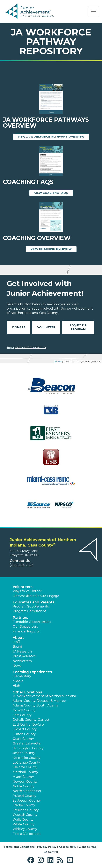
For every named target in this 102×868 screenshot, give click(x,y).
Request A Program (78, 327)
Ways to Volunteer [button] (27, 591)
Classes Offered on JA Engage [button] (36, 596)
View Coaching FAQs (54, 193)
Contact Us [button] (20, 561)
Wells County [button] (23, 820)
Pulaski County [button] (24, 796)
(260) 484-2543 (22, 565)
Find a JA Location (27, 834)
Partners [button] (20, 618)
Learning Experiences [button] (32, 672)
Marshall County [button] (25, 772)
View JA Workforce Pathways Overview (54, 136)
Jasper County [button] (24, 753)
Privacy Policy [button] (47, 847)
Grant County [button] (23, 739)
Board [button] (17, 647)
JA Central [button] (51, 852)
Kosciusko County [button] (26, 758)
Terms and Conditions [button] (19, 847)
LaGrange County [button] (26, 762)
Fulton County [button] (24, 734)
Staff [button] (16, 642)
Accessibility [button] (67, 847)
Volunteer (46, 327)
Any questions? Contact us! (27, 347)
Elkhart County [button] (25, 729)
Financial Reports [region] (26, 631)
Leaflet (58, 362)
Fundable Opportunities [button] (32, 622)
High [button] (16, 686)
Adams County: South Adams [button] (35, 705)
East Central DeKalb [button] (28, 725)
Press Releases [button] (24, 656)
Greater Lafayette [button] (27, 743)
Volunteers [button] (23, 587)
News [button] (17, 666)
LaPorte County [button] (25, 767)
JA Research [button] (22, 651)
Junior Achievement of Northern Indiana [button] (44, 696)
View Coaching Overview (54, 249)
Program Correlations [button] (29, 611)
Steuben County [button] (26, 810)
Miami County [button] (23, 777)
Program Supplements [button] (31, 606)
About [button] (18, 638)
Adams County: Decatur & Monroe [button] (39, 701)
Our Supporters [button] (25, 626)
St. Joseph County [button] (27, 800)
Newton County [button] (25, 782)
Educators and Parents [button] (34, 602)
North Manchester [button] (27, 791)
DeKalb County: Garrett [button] (31, 720)
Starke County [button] (24, 805)
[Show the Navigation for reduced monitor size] (93, 11)
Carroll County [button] (24, 710)
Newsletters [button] (22, 661)
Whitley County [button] (25, 829)
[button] (32, 860)
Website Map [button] (88, 847)
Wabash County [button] (25, 815)
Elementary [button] (22, 676)
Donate (19, 327)
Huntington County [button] (28, 748)
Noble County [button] (24, 786)
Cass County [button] (22, 715)
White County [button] (24, 824)
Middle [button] (18, 681)
